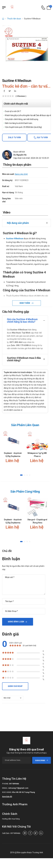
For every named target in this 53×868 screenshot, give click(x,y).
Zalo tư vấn (14, 137)
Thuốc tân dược (14, 19)
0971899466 (14, 784)
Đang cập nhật (21, 174)
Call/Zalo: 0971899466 (11, 833)
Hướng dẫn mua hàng (11, 819)
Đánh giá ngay (15, 686)
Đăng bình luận (16, 622)
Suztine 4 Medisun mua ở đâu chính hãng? (24, 359)
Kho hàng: (7, 792)
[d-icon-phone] (43, 8)
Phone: (5, 784)
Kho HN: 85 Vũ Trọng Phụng (24, 792)
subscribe (42, 760)
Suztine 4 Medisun (15, 239)
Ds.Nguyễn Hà (20, 155)
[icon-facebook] (4, 91)
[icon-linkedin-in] (15, 91)
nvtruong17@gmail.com (18, 788)
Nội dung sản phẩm (18, 223)
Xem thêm (25, 303)
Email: (5, 788)
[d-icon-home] (3, 19)
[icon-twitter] (10, 91)
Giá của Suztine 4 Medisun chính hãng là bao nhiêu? (22, 320)
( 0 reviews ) (21, 96)
